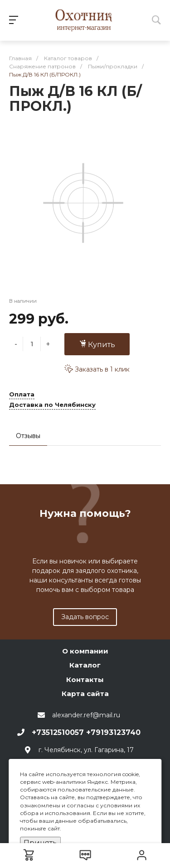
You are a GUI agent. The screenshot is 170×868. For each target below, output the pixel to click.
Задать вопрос (85, 617)
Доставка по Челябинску (52, 405)
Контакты (85, 680)
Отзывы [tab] (28, 436)
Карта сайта (85, 694)
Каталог (85, 665)
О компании (85, 651)
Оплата (22, 395)
